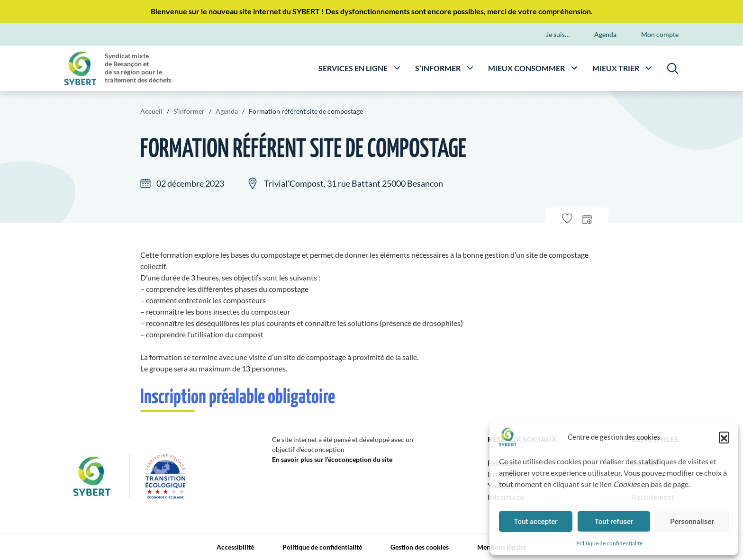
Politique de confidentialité (609, 543)
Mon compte (660, 34)
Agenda (605, 34)
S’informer (438, 68)
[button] (724, 437)
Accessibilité (235, 547)
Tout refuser (614, 522)
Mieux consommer (526, 68)
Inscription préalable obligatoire (238, 398)
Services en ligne (353, 68)
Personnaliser (692, 522)
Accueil (151, 111)
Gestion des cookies (420, 547)
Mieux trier (616, 68)
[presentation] (587, 219)
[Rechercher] (673, 68)
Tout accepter (535, 522)
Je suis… (558, 34)
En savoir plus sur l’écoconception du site (332, 459)
